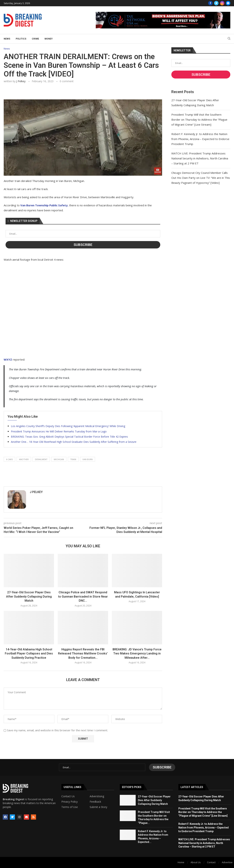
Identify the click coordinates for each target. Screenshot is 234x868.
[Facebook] (210, 3)
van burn (88, 459)
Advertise (227, 862)
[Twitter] (216, 3)
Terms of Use (70, 807)
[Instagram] (222, 3)
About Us (196, 862)
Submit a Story (98, 807)
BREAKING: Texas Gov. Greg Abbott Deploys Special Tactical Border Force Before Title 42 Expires (69, 437)
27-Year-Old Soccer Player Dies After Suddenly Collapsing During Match (29, 596)
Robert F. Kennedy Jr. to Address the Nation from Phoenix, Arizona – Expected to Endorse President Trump (200, 139)
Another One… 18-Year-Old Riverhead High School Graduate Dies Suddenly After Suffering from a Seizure (74, 442)
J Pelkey (21, 81)
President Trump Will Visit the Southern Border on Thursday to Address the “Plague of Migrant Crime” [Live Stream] (199, 120)
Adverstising (97, 796)
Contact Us (68, 796)
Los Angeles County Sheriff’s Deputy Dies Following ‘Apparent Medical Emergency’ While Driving (68, 426)
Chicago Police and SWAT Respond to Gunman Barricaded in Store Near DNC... (83, 596)
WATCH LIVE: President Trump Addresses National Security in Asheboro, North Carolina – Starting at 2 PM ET (200, 158)
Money (49, 39)
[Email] (228, 3)
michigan (59, 459)
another (24, 459)
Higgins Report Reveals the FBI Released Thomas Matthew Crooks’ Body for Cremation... (83, 654)
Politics (21, 39)
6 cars (9, 459)
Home (181, 862)
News (7, 39)
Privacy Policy (69, 802)
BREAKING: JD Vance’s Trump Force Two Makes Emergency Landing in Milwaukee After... (137, 654)
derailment (41, 459)
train (73, 459)
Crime (35, 39)
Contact (211, 862)
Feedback (95, 802)
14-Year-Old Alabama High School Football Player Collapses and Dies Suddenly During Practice (29, 654)
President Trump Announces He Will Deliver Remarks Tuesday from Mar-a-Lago (59, 431)
